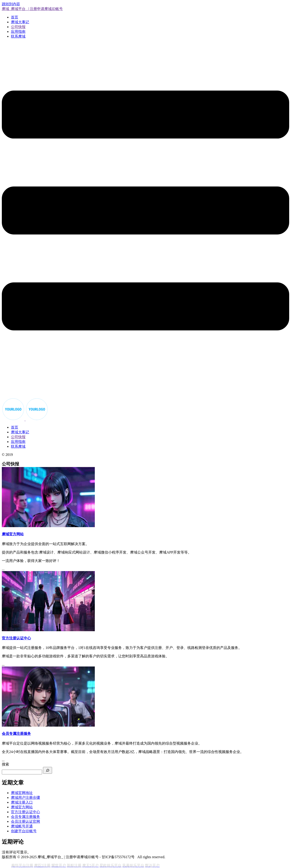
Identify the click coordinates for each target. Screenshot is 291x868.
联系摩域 (18, 36)
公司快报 (18, 27)
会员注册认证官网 (25, 821)
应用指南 (18, 32)
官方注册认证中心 (25, 812)
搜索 (5, 764)
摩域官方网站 (22, 807)
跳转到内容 (11, 4)
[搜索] (48, 770)
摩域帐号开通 (22, 826)
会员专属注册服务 (25, 817)
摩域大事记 (20, 22)
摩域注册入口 (22, 802)
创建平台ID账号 (24, 831)
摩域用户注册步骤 (25, 798)
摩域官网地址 (22, 793)
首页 (15, 17)
